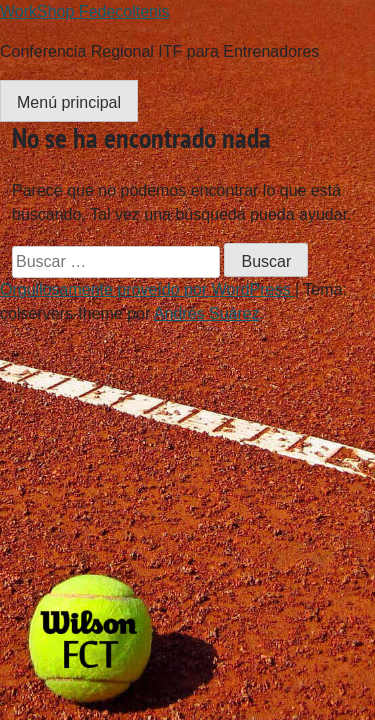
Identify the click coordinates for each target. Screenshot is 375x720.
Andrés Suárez (207, 313)
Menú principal (69, 102)
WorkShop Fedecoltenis (85, 11)
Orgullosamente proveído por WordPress (147, 289)
